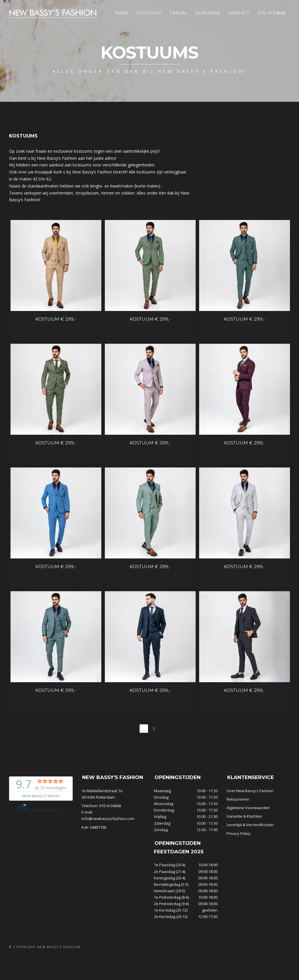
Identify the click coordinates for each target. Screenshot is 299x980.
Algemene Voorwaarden (248, 837)
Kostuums (149, 13)
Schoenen (208, 13)
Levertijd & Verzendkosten (250, 854)
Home (122, 13)
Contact (239, 13)
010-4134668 (272, 13)
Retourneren (238, 828)
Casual (179, 13)
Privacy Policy (239, 863)
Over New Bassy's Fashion (250, 820)
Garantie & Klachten (244, 845)
